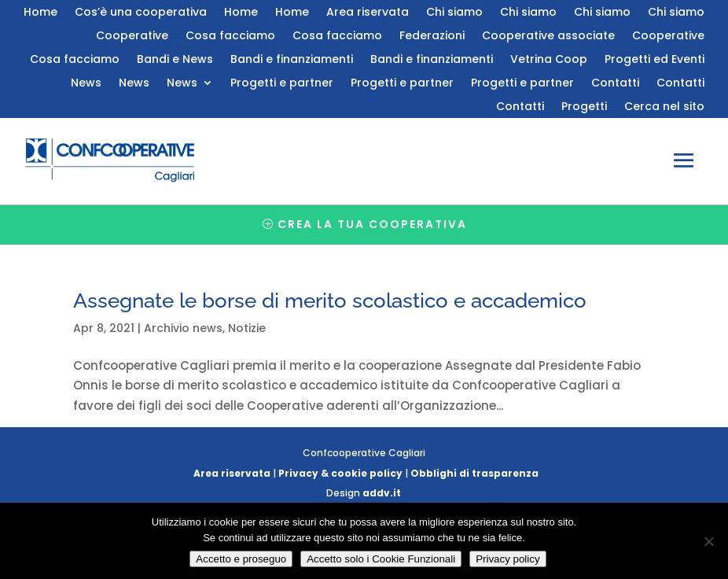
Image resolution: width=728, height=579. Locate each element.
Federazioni (432, 37)
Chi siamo (454, 13)
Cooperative (132, 37)
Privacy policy (507, 559)
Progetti (584, 107)
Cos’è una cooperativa (141, 13)
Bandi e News (175, 60)
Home (40, 13)
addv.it (382, 493)
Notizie (247, 328)
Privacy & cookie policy (340, 473)
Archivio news (183, 328)
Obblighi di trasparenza (474, 473)
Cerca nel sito (664, 107)
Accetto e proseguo (241, 559)
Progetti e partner (282, 84)
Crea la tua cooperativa (372, 224)
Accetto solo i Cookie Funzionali (381, 559)
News (86, 84)
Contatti (615, 84)
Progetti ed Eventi (654, 60)
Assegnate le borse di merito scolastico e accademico (330, 301)
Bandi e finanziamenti (292, 60)
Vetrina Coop (549, 60)
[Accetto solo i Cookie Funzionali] (708, 541)
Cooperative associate (548, 37)
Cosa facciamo (230, 37)
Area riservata (368, 13)
